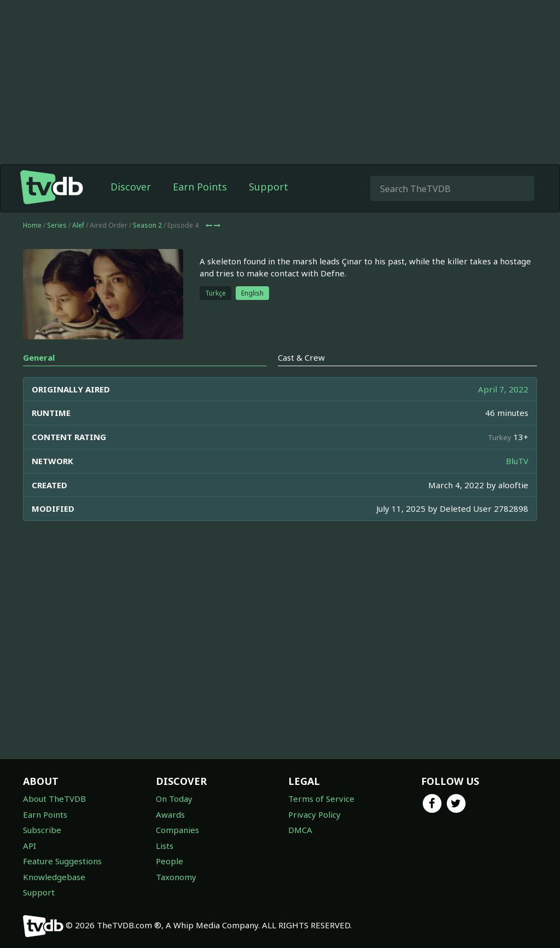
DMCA (300, 830)
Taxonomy (176, 877)
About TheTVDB (54, 799)
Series (57, 225)
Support (269, 187)
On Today (174, 799)
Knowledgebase (54, 877)
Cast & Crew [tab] (301, 357)
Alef (78, 225)
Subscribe (42, 830)
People (170, 861)
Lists (165, 846)
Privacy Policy (314, 814)
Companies (177, 830)
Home (32, 225)
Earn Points (200, 187)
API (30, 846)
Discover (131, 187)
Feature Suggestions (62, 861)
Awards (170, 814)
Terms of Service (321, 799)
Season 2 (147, 225)
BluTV (517, 461)
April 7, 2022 (503, 389)
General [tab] (39, 357)
